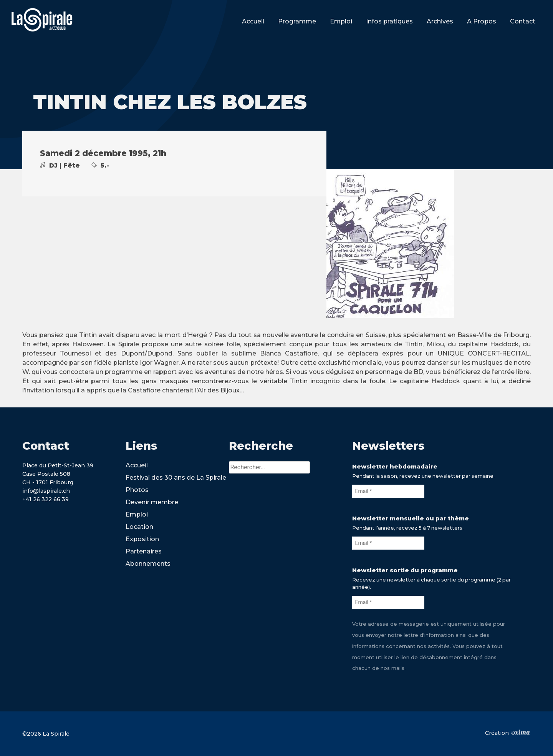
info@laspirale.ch (46, 491)
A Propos (482, 21)
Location (139, 527)
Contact (523, 21)
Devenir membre (152, 502)
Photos (137, 490)
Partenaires (144, 551)
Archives (440, 21)
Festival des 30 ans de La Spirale (176, 478)
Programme (297, 21)
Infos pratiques (389, 21)
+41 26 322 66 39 (46, 499)
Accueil (253, 21)
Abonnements (148, 564)
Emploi (341, 21)
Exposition (142, 539)
